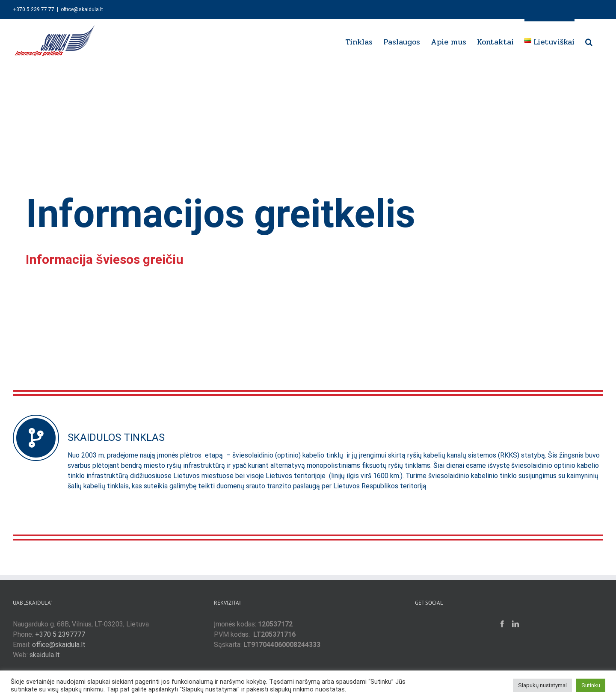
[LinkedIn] (515, 624)
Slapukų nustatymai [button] (542, 685)
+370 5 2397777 (60, 634)
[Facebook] (502, 624)
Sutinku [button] (591, 685)
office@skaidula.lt (82, 9)
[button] (589, 41)
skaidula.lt (45, 655)
